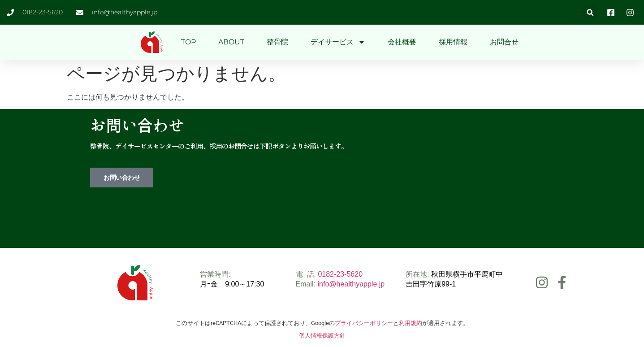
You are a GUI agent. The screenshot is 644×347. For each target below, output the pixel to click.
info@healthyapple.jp (351, 284)
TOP (188, 42)
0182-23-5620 (340, 274)
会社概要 (402, 42)
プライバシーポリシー (364, 323)
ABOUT (231, 42)
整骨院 (277, 42)
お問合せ (504, 42)
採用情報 (453, 42)
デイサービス (338, 42)
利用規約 (411, 323)
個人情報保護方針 (322, 336)
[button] (590, 12)
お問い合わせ (122, 178)
